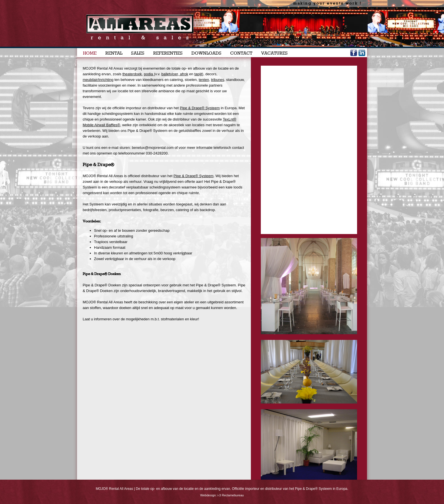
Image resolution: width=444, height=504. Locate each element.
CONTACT (241, 53)
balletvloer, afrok (175, 74)
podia (149, 74)
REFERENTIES (168, 53)
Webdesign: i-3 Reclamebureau (222, 495)
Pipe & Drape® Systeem (194, 176)
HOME (90, 53)
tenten (204, 80)
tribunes (217, 80)
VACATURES (274, 53)
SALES (138, 53)
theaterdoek (132, 74)
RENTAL (114, 53)
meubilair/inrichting (98, 80)
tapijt (198, 74)
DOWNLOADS (206, 53)
